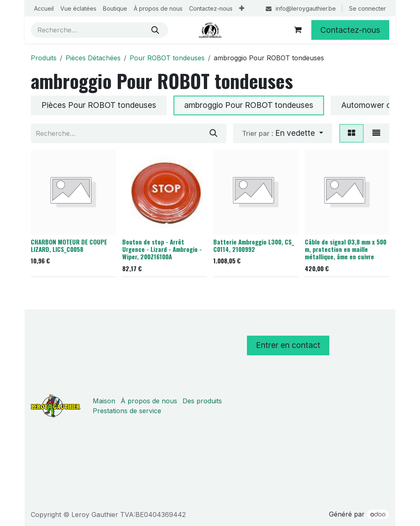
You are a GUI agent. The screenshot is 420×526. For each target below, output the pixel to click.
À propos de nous (149, 401)
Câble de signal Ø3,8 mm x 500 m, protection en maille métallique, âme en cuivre (346, 249)
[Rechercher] (155, 30)
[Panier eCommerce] (298, 30)
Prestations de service (127, 411)
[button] (283, 133)
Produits (44, 58)
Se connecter (367, 8)
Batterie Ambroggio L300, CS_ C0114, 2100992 (254, 245)
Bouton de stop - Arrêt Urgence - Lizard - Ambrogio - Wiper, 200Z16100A (162, 249)
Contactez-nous (350, 30)
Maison (104, 401)
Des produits (202, 401)
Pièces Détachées (93, 58)
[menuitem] (44, 8)
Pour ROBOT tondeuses (167, 58)
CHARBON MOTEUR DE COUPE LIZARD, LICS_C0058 (69, 245)
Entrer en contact (288, 345)
